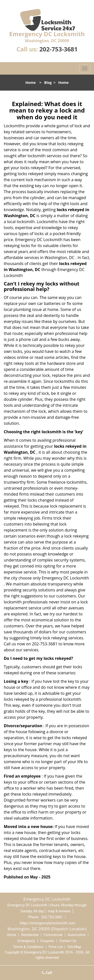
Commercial (53, 935)
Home (30, 82)
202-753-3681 (59, 49)
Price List (56, 947)
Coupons (47, 941)
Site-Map (74, 947)
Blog (48, 82)
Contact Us (68, 941)
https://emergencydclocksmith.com (47, 923)
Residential (30, 935)
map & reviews (59, 911)
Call (47, 973)
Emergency (26, 941)
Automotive (77, 935)
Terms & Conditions (28, 947)
